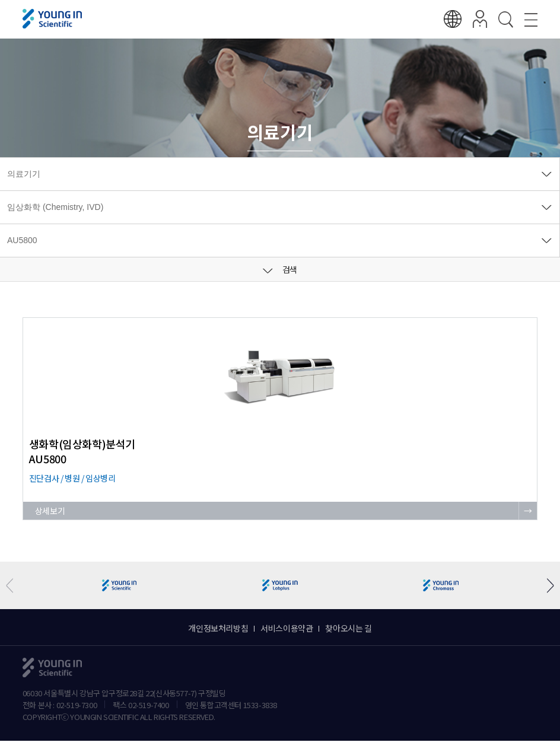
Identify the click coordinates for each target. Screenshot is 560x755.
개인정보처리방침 (218, 628)
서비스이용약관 (287, 628)
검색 (280, 269)
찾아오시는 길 (348, 628)
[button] (546, 586)
